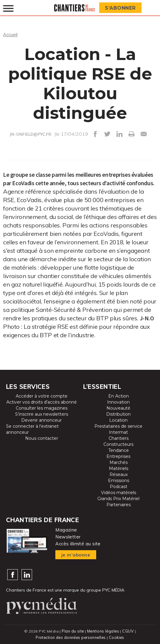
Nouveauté (118, 408)
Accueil (11, 34)
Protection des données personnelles (71, 637)
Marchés (119, 462)
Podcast (119, 486)
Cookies (118, 637)
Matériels (119, 468)
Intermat (118, 432)
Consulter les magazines (42, 408)
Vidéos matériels (119, 492)
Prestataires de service (118, 426)
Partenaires (119, 504)
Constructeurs (118, 444)
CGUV (129, 631)
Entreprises (118, 456)
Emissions (119, 480)
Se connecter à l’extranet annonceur (32, 429)
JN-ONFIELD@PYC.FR (31, 134)
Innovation (118, 402)
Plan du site (73, 631)
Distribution (118, 414)
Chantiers (119, 438)
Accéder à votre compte (42, 396)
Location (118, 420)
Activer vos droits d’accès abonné (42, 402)
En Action (119, 396)
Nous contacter (42, 438)
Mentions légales (104, 631)
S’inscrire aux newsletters (42, 414)
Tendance (119, 450)
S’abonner (121, 8)
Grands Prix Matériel (118, 498)
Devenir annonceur (41, 420)
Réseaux (119, 474)
